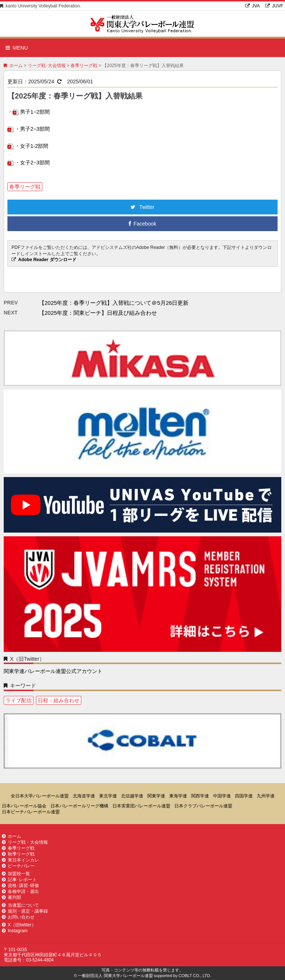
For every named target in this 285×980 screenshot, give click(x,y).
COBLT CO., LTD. (195, 976)
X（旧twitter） (19, 925)
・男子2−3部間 (32, 129)
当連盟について (20, 905)
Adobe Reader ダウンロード (47, 260)
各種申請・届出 (20, 891)
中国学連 (222, 796)
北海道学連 (84, 796)
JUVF (274, 6)
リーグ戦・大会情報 (25, 842)
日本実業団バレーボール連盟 (141, 806)
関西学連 (200, 796)
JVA (253, 6)
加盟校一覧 (16, 874)
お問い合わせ (18, 917)
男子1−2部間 (35, 112)
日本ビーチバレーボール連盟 (31, 812)
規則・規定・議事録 (25, 911)
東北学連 (108, 796)
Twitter (143, 207)
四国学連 (244, 796)
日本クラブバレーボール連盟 (203, 806)
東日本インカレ (20, 860)
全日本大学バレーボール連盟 (40, 796)
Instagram (15, 931)
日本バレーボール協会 (24, 806)
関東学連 (156, 796)
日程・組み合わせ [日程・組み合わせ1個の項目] (59, 700)
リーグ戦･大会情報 (47, 66)
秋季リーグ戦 (18, 854)
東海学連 (178, 796)
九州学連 (266, 796)
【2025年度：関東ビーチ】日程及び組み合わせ (98, 313)
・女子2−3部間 (32, 163)
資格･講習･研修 (20, 886)
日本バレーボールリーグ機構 (79, 806)
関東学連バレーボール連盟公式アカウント (53, 671)
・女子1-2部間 (32, 146)
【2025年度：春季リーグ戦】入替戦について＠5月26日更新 (114, 303)
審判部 (12, 897)
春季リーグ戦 (84, 66)
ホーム (13, 66)
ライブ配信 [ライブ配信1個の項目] (19, 700)
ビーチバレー (18, 866)
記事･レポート (19, 880)
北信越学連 (132, 796)
